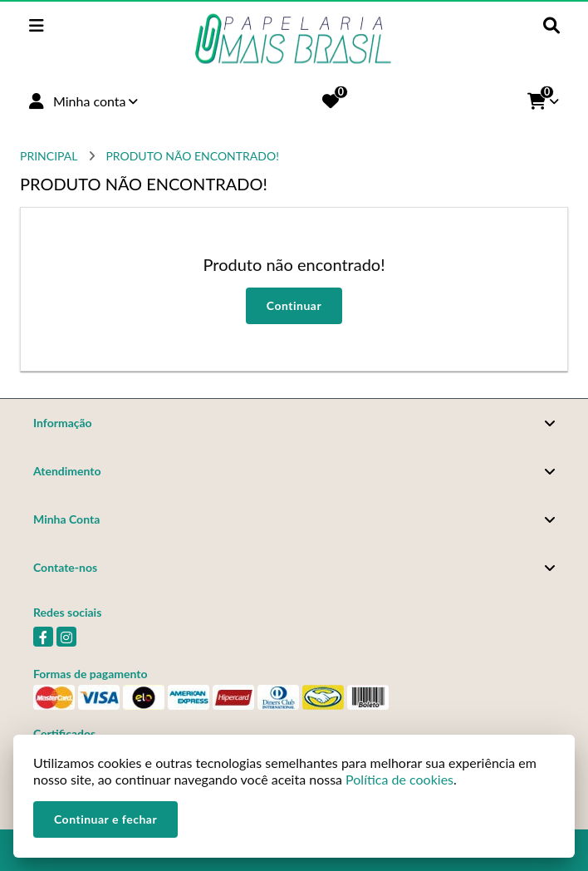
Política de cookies (399, 779)
